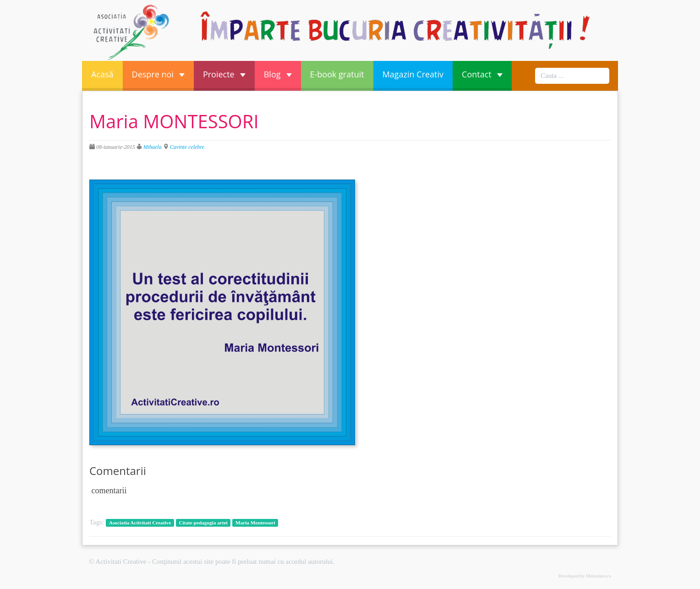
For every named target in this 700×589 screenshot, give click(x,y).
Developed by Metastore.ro (585, 576)
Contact (482, 74)
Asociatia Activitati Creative (140, 523)
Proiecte (224, 74)
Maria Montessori (255, 523)
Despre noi (158, 74)
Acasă (102, 74)
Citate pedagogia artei (203, 523)
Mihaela (153, 147)
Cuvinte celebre (187, 147)
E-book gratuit (337, 74)
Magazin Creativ (413, 74)
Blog (278, 74)
